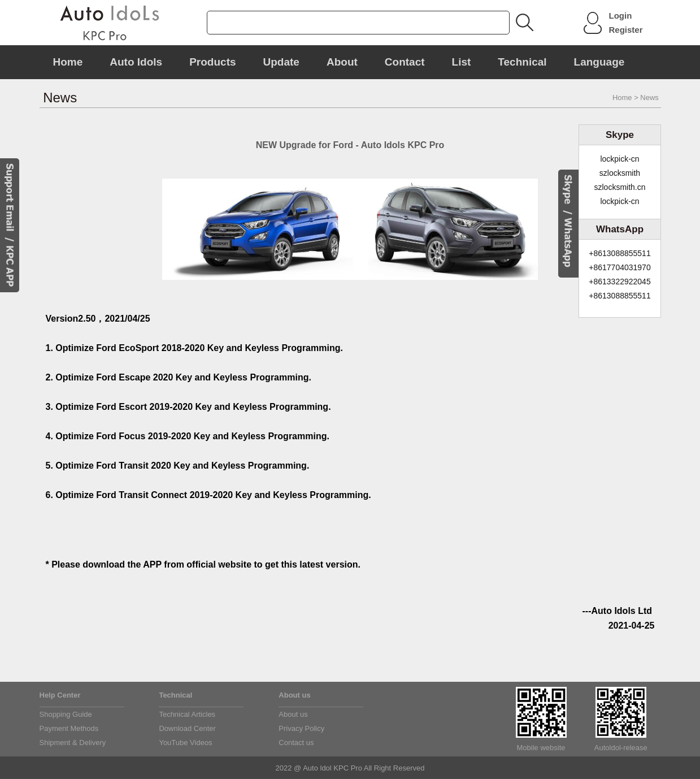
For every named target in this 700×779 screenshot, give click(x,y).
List (462, 62)
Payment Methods (69, 728)
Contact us (296, 743)
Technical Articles (187, 714)
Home (68, 62)
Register (626, 30)
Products (212, 62)
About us (293, 714)
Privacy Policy (301, 728)
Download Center (187, 728)
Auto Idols (136, 62)
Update (281, 62)
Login (621, 16)
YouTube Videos (185, 743)
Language (599, 62)
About (342, 62)
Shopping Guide (66, 714)
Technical (522, 62)
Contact (405, 62)
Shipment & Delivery (73, 743)
